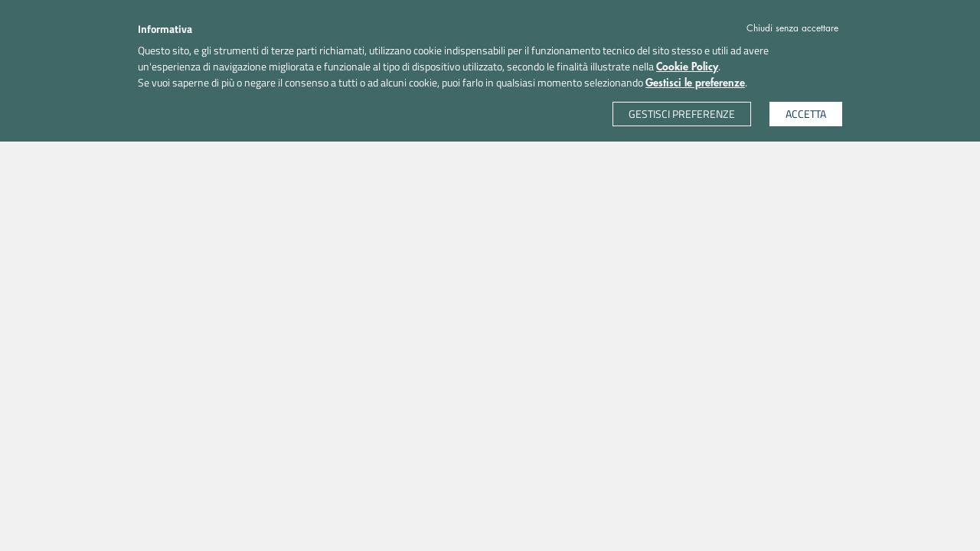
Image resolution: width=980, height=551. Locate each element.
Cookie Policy (687, 67)
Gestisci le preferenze (695, 83)
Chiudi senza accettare (792, 28)
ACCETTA (806, 114)
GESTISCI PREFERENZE (682, 114)
